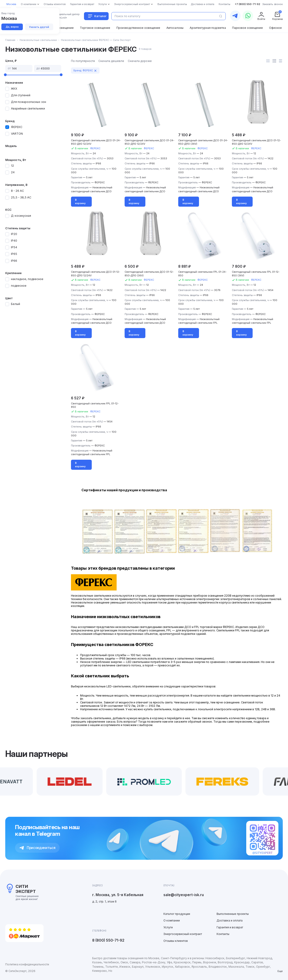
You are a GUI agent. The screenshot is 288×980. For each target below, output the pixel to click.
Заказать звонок (272, 4)
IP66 (14, 261)
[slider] (5, 75)
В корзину (80, 202)
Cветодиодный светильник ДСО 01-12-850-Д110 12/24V (96, 274)
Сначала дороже (140, 61)
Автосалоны (175, 28)
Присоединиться (37, 848)
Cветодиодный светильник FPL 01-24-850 (202, 274)
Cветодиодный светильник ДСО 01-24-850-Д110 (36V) (203, 142)
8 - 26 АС (17, 191)
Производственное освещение (138, 28)
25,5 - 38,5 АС (21, 197)
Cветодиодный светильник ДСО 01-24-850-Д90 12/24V (96, 142)
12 (12, 166)
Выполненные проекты (233, 914)
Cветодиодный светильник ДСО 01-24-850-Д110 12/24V (149, 142)
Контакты (223, 934)
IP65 (14, 254)
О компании (172, 920)
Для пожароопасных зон (29, 102)
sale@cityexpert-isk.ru (184, 895)
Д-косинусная (21, 216)
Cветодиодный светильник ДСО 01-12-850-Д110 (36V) (149, 274)
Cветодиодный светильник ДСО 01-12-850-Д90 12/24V (256, 142)
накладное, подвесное (27, 279)
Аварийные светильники (28, 108)
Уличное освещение (59, 28)
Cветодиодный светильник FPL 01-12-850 (95, 405)
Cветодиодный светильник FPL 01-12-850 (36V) (256, 274)
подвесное (19, 286)
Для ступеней (21, 95)
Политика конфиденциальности (27, 964)
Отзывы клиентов (176, 941)
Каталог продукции (177, 914)
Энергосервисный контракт (183, 934)
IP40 (14, 241)
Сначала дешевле (111, 61)
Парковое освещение (247, 28)
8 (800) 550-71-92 (108, 940)
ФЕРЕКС (17, 127)
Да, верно (12, 27)
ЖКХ (14, 89)
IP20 (14, 234)
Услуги (168, 927)
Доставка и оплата (230, 920)
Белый (16, 304)
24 (13, 172)
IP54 (14, 247)
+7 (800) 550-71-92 (247, 4)
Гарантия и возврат (230, 927)
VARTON (17, 134)
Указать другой (39, 27)
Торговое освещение (95, 28)
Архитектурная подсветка (208, 28)
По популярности (83, 61)
